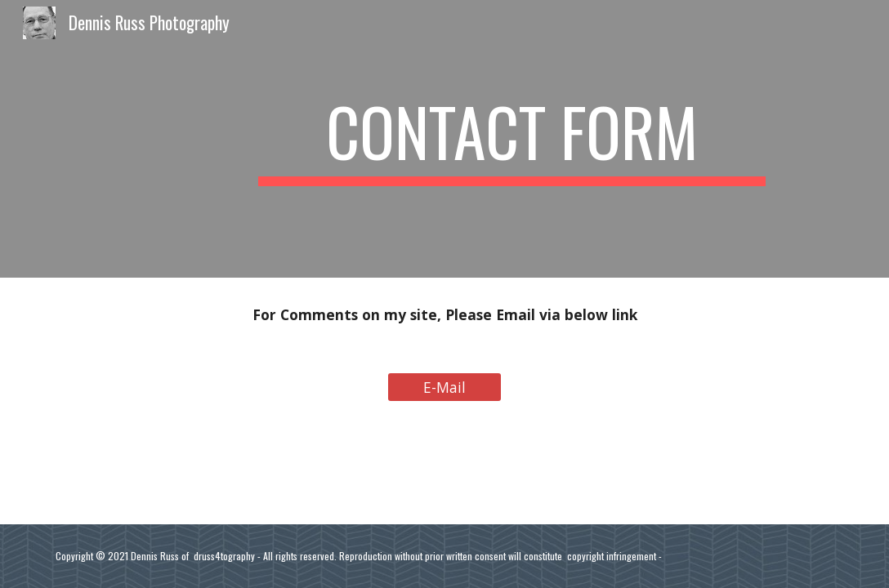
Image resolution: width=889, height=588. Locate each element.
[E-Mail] (445, 387)
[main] (512, 139)
